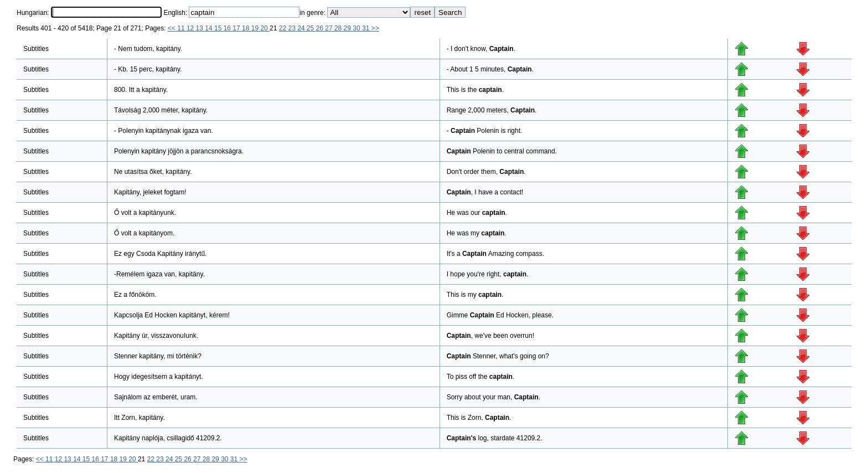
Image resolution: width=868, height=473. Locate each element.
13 (201, 28)
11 (182, 28)
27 (330, 28)
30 (357, 28)
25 (311, 28)
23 (293, 28)
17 (237, 28)
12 (191, 28)
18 (247, 28)
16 (228, 28)
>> (375, 28)
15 (219, 28)
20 (265, 28)
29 (348, 28)
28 (339, 28)
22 (284, 28)
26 (321, 28)
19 (256, 28)
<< (172, 28)
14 (210, 28)
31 (367, 28)
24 (302, 28)
